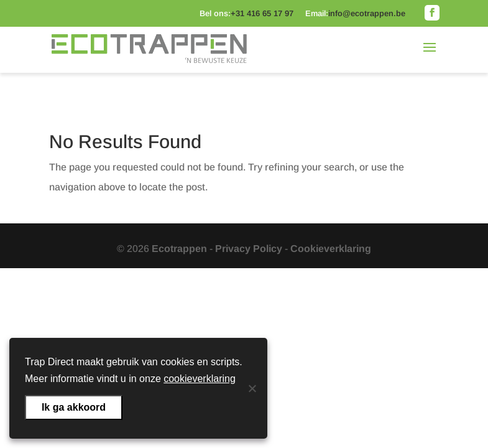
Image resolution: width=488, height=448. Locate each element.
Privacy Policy (249, 249)
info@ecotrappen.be (367, 13)
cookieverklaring (200, 379)
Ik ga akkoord (74, 407)
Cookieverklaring (331, 249)
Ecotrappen (179, 249)
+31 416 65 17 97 (262, 13)
